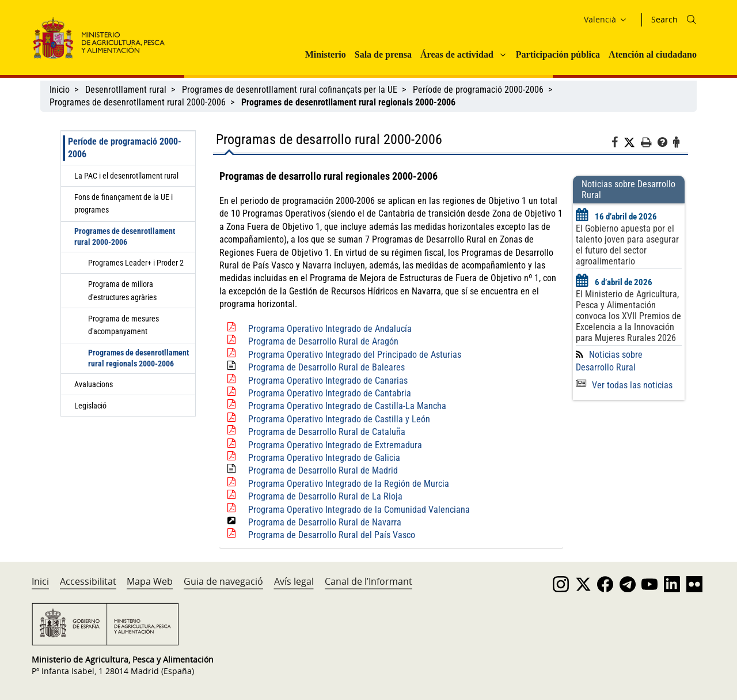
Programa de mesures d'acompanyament (124, 325)
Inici (40, 581)
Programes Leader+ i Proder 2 (136, 263)
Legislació (90, 406)
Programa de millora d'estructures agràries (122, 290)
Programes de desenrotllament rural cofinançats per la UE (290, 90)
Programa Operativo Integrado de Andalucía (330, 329)
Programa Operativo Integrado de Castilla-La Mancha (347, 406)
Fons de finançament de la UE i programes (124, 203)
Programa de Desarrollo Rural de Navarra (325, 522)
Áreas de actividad (457, 54)
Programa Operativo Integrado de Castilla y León (339, 419)
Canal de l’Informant (368, 581)
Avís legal (294, 581)
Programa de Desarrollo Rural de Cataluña (327, 432)
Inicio (60, 90)
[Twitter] (632, 143)
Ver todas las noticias (624, 385)
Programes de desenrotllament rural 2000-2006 (138, 102)
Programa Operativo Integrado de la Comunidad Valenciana (359, 510)
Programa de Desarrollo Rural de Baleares (326, 367)
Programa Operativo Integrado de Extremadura (335, 445)
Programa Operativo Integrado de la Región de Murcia (349, 484)
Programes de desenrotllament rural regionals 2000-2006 (138, 358)
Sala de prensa (383, 54)
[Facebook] (618, 144)
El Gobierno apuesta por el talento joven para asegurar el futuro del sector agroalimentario (627, 245)
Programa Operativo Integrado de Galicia (324, 458)
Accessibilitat (88, 581)
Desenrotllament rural (126, 90)
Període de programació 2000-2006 (478, 90)
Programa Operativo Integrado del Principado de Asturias (355, 355)
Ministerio (326, 54)
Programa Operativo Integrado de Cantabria (330, 393)
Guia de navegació (223, 581)
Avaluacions (94, 384)
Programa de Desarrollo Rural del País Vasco (332, 535)
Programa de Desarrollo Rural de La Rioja (325, 496)
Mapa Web (150, 581)
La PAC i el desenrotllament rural (126, 176)
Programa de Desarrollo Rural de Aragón (323, 341)
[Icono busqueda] (692, 20)
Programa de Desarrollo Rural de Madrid (323, 470)
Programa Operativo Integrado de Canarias (328, 381)
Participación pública (558, 54)
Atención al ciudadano (653, 54)
